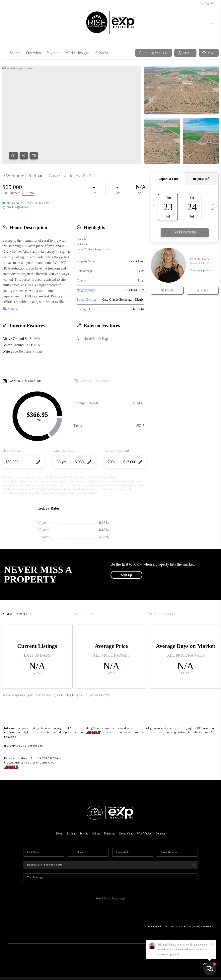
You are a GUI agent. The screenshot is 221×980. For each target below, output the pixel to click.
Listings (72, 834)
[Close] (212, 944)
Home (60, 834)
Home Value (126, 834)
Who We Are (144, 834)
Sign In (207, 4)
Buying (84, 834)
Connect (160, 834)
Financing (110, 834)
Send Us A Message (111, 898)
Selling (96, 834)
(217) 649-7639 (204, 926)
